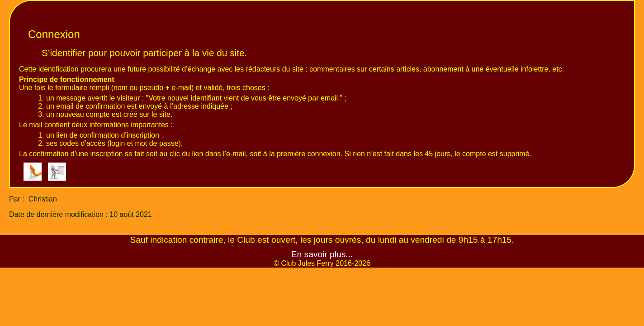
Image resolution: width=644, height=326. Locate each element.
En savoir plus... (322, 254)
